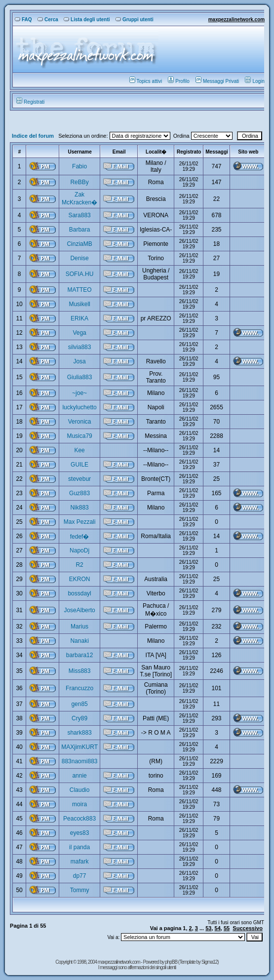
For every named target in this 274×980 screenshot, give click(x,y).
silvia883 (80, 347)
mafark (80, 862)
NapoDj (79, 550)
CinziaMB (79, 244)
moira (79, 804)
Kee (79, 450)
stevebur (79, 479)
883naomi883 (80, 761)
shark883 (79, 733)
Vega (79, 333)
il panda (79, 847)
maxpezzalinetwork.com (236, 20)
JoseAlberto (79, 610)
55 (227, 928)
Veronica (80, 422)
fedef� (80, 537)
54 (218, 928)
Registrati (30, 102)
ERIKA (79, 318)
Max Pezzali (80, 522)
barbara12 (80, 655)
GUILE (79, 465)
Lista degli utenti (87, 20)
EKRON (80, 579)
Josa (79, 361)
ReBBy (79, 182)
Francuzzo (79, 688)
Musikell (79, 304)
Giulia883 (80, 377)
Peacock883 (79, 819)
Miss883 (80, 671)
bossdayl (79, 593)
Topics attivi (146, 81)
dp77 (80, 876)
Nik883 (79, 508)
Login (254, 81)
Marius (79, 627)
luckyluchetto (79, 407)
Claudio (80, 790)
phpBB (172, 962)
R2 (79, 565)
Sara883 (79, 215)
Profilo (178, 81)
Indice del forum (33, 136)
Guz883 (79, 493)
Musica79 (79, 436)
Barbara (80, 230)
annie (79, 776)
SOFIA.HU (80, 274)
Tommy (80, 890)
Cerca (48, 20)
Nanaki (79, 641)
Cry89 (79, 718)
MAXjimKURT (79, 747)
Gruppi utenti (135, 20)
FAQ (23, 20)
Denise (79, 258)
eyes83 (80, 833)
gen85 (79, 704)
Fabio (79, 166)
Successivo (248, 928)
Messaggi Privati (217, 81)
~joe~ (79, 393)
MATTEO (80, 290)
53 (208, 928)
